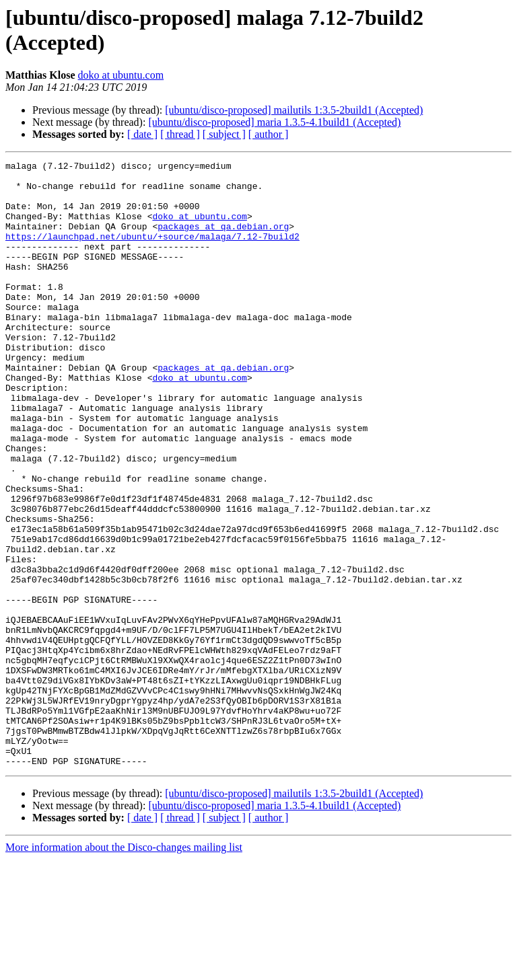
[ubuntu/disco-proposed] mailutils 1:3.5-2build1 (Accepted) (294, 110)
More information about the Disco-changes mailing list (124, 968)
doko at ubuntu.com (121, 75)
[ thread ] (180, 134)
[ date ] (142, 134)
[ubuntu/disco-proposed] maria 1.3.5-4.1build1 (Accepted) (274, 122)
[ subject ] (224, 134)
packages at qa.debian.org (223, 240)
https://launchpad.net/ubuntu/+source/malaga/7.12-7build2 (152, 252)
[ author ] (269, 134)
